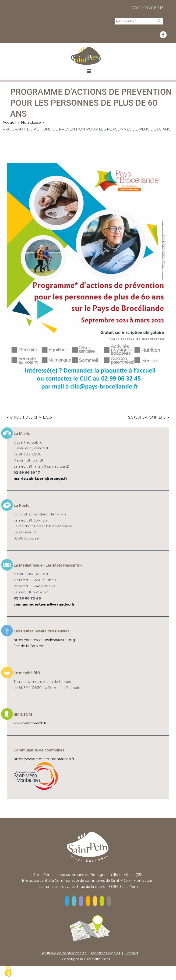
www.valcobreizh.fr (30, 723)
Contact (131, 953)
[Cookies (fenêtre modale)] (8, 972)
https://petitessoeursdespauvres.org (44, 640)
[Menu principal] (89, 71)
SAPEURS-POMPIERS (147, 417)
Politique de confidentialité (64, 953)
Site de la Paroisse (29, 646)
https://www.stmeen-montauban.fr (44, 759)
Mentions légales (106, 953)
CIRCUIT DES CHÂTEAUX (31, 417)
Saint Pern (101, 959)
